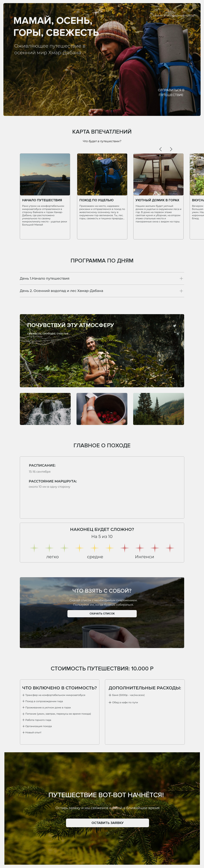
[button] (108, 823)
